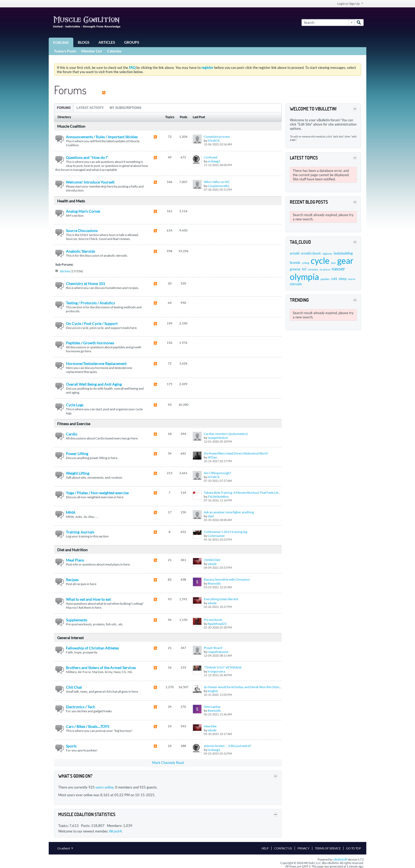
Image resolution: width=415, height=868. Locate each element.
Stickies (65, 271)
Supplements (76, 620)
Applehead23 (217, 624)
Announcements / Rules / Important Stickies (102, 137)
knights (213, 691)
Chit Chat (74, 687)
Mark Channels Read (168, 763)
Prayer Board (213, 648)
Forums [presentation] (64, 108)
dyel (211, 516)
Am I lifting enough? (217, 473)
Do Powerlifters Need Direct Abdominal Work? (236, 453)
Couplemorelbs (218, 186)
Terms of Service (328, 848)
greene (295, 269)
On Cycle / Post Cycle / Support (92, 324)
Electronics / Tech (80, 707)
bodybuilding (343, 253)
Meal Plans (75, 560)
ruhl (334, 279)
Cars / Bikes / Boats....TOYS (87, 726)
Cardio (72, 434)
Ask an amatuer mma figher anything (229, 512)
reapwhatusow (218, 652)
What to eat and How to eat (88, 599)
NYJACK (214, 141)
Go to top (354, 848)
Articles (107, 42)
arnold (295, 253)
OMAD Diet (212, 560)
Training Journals (80, 532)
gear (345, 261)
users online (105, 787)
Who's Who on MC (217, 182)
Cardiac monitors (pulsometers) (226, 434)
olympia (304, 277)
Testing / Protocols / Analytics (90, 303)
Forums (61, 43)
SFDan (212, 457)
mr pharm (325, 270)
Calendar (115, 51)
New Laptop (212, 707)
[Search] (328, 23)
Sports (71, 746)
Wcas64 (115, 831)
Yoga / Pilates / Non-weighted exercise (97, 493)
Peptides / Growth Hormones (90, 343)
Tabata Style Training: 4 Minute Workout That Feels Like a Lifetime (249, 493)
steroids (296, 284)
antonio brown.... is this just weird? (227, 746)
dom (333, 263)
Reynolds (214, 583)
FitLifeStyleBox (218, 497)
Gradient (65, 848)
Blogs (84, 42)
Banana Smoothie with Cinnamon (227, 579)
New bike (210, 726)
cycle (320, 261)
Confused (211, 157)
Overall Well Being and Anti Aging (94, 384)
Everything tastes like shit (221, 599)
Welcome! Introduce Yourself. (90, 182)
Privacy (303, 848)
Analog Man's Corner (83, 211)
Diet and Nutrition (72, 550)
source (352, 279)
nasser (338, 269)
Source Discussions (82, 231)
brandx (295, 262)
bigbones (327, 254)
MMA (71, 512)
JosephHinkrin (218, 438)
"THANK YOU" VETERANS (223, 667)
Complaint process (217, 137)
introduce (313, 270)
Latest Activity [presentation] (90, 108)
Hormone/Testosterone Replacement (96, 364)
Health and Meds (71, 201)
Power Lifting (77, 454)
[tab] (64, 108)
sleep (342, 279)
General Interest (70, 638)
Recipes (72, 580)
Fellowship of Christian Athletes (92, 648)
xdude (212, 564)
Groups (132, 42)
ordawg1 (214, 161)
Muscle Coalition (71, 126)
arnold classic (311, 253)
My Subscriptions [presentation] (125, 108)
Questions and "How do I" (87, 157)
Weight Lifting (78, 473)
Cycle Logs (75, 405)
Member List (92, 51)
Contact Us (283, 848)
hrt (304, 269)
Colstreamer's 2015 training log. (226, 532)
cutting (306, 263)
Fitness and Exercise (74, 424)
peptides (325, 279)
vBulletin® (340, 859)
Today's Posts (65, 51)
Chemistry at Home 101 (85, 284)
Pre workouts (213, 620)
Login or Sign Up (350, 4)
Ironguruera (216, 671)
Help (265, 848)
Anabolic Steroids (80, 251)
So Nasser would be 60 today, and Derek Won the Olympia (244, 687)
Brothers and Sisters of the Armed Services (101, 668)
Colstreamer (216, 536)
